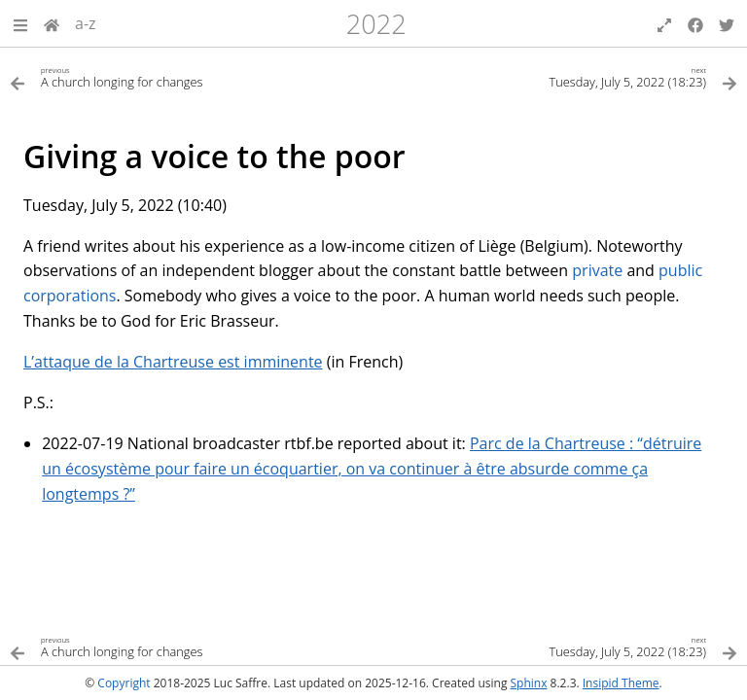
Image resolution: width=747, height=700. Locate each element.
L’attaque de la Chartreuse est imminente (173, 362)
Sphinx (529, 683)
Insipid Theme (621, 683)
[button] (20, 23)
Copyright (124, 683)
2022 (376, 24)
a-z (86, 23)
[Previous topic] (192, 76)
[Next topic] (555, 76)
